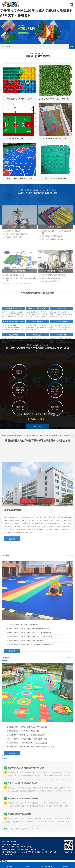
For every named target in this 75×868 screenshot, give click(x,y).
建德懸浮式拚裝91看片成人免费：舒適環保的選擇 (25, 688)
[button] (36, 42)
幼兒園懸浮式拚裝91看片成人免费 (56, 139)
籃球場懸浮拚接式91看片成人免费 (19, 178)
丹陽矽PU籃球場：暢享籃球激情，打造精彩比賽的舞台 (27, 786)
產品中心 (28, 865)
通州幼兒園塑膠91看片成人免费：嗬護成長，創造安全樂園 (29, 680)
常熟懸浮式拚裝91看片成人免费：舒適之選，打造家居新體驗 (30, 684)
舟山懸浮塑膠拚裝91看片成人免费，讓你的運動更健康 (27, 790)
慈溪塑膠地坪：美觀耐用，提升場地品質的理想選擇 (26, 782)
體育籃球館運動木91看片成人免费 (19, 139)
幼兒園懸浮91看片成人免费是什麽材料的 (22, 672)
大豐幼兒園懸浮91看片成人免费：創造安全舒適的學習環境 (29, 676)
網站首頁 (66, 865)
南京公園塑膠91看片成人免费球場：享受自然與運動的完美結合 (30, 692)
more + (70, 603)
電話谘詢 (9, 865)
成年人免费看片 (47, 865)
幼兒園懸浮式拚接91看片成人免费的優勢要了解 (25, 778)
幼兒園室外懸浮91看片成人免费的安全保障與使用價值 (27, 774)
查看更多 (12, 579)
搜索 (72, 46)
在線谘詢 (37, 435)
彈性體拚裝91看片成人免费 (56, 178)
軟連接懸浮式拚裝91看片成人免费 (19, 99)
